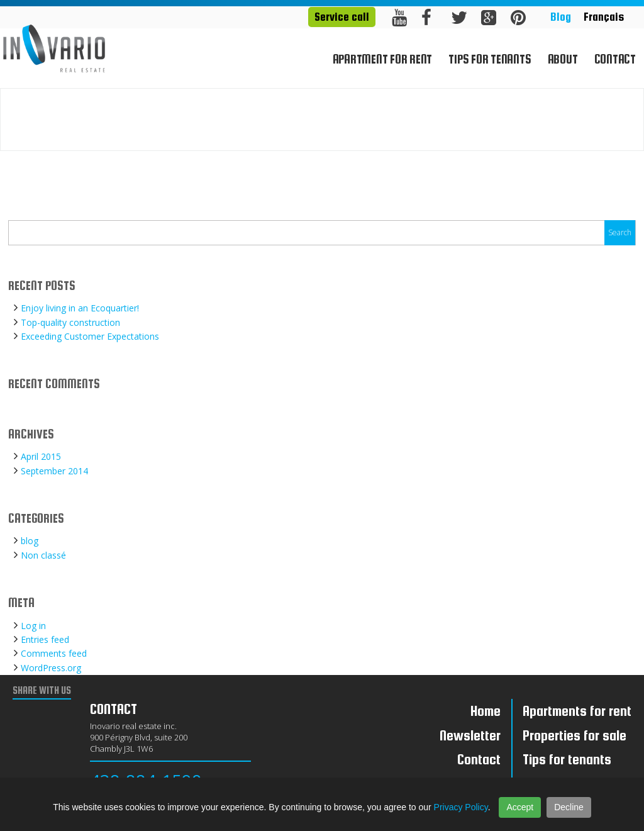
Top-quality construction (70, 322)
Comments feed (54, 653)
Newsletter (470, 735)
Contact (615, 59)
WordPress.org (51, 668)
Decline (569, 807)
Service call (342, 17)
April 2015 (41, 456)
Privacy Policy (461, 807)
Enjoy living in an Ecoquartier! (80, 308)
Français (604, 17)
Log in (33, 626)
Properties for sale (575, 735)
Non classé (43, 555)
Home (593, 131)
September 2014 (54, 471)
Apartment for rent (383, 59)
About (563, 59)
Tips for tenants (490, 59)
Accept (520, 807)
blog (30, 541)
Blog (561, 17)
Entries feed (45, 639)
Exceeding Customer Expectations (90, 336)
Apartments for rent (577, 711)
